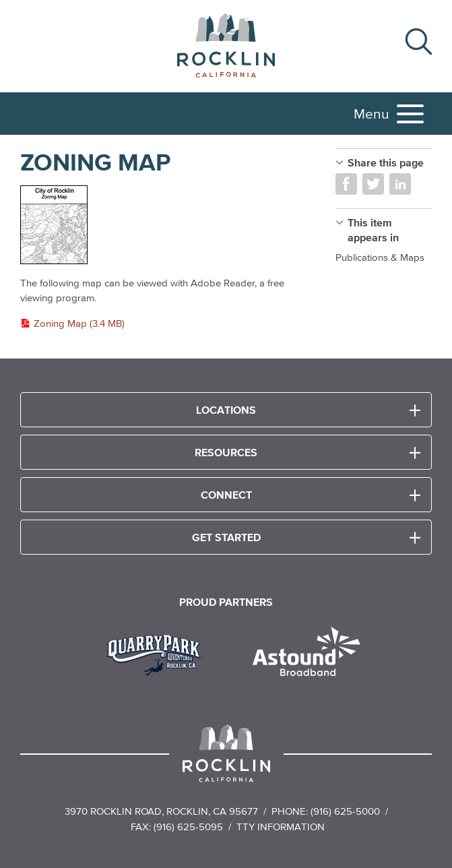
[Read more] (164, 225)
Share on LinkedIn (400, 184)
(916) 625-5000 (345, 811)
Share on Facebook (346, 184)
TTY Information (281, 827)
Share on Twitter (373, 184)
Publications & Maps (380, 257)
